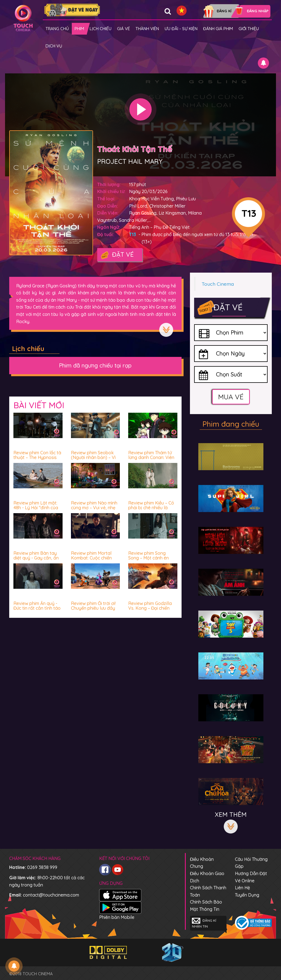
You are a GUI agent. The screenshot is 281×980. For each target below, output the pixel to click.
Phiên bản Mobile (117, 917)
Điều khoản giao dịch (207, 877)
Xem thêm (166, 330)
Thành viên (147, 29)
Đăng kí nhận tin (204, 923)
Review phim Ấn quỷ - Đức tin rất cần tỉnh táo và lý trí (37, 608)
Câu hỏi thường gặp (251, 863)
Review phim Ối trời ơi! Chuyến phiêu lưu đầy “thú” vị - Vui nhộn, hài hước (94, 611)
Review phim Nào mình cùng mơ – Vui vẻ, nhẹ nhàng (94, 508)
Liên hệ (242, 888)
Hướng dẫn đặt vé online (251, 877)
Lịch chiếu (101, 29)
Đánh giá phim (218, 29)
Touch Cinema (218, 284)
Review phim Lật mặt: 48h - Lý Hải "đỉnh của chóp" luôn (36, 508)
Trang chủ (57, 29)
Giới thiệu (249, 29)
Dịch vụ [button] (54, 46)
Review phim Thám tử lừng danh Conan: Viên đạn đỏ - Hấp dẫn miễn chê (152, 460)
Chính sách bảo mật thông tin (206, 905)
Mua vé (231, 397)
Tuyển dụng (247, 895)
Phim (79, 29)
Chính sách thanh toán (208, 891)
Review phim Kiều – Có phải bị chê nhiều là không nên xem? (151, 508)
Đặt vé (117, 255)
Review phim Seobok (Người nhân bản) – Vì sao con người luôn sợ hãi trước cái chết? (94, 460)
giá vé (123, 29)
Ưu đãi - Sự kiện (181, 29)
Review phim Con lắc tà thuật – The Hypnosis (37, 455)
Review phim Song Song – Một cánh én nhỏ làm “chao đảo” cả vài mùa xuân (152, 560)
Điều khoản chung (202, 863)
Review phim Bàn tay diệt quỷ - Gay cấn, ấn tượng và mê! (36, 558)
